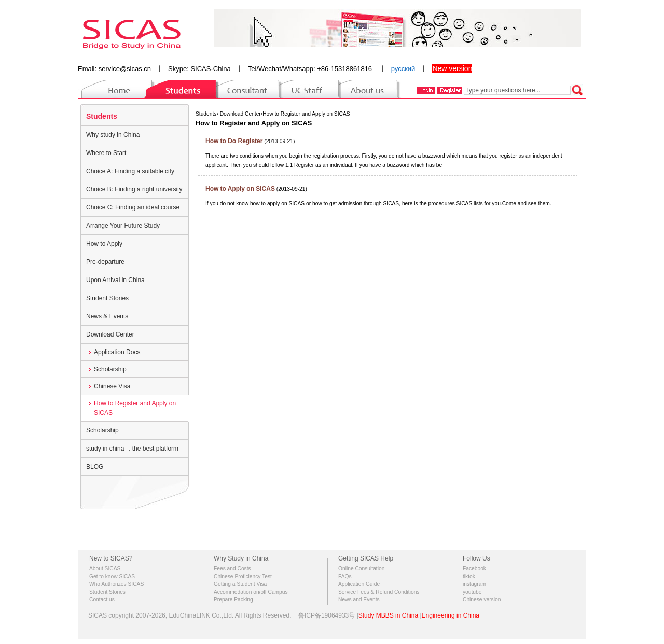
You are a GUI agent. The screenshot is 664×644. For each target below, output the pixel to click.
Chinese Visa (112, 386)
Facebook (474, 569)
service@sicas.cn (125, 69)
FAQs (345, 576)
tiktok (469, 576)
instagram (474, 584)
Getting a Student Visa (240, 584)
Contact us (102, 600)
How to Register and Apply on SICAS (135, 408)
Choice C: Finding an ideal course (133, 207)
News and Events (359, 600)
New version (452, 68)
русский (403, 69)
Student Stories (107, 298)
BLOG (95, 467)
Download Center (110, 334)
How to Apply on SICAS (240, 189)
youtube (472, 592)
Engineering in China (451, 615)
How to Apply (104, 244)
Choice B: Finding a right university (134, 189)
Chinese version (482, 600)
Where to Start (106, 153)
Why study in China (113, 135)
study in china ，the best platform (132, 449)
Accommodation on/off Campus (251, 592)
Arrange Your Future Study (123, 226)
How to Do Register (234, 141)
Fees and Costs (232, 569)
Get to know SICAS (112, 576)
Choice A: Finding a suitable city (130, 171)
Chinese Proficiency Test (243, 576)
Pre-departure (105, 262)
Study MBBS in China (388, 615)
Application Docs (117, 352)
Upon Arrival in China (115, 280)
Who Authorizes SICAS (116, 584)
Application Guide (359, 584)
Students (102, 116)
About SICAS (105, 569)
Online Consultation (361, 569)
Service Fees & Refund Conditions (379, 592)
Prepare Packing (233, 600)
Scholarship (110, 369)
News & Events (107, 316)
